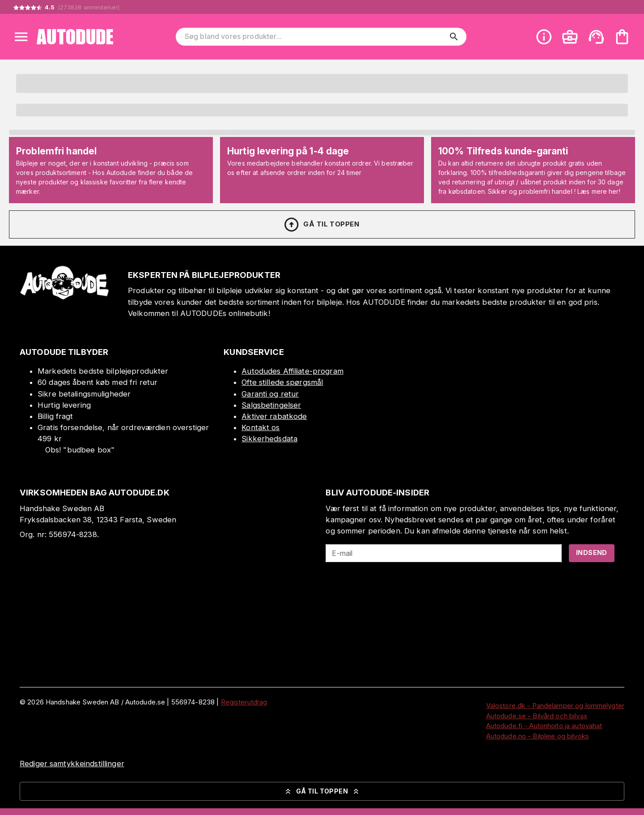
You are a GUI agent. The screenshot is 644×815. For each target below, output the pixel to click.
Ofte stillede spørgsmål (282, 382)
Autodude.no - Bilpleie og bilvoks (538, 736)
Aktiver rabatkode (274, 416)
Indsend (592, 553)
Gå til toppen (321, 225)
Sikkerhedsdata (269, 439)
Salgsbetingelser (271, 405)
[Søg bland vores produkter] (315, 37)
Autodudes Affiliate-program (292, 371)
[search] (454, 37)
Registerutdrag (244, 702)
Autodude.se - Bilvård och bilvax (537, 716)
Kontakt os (261, 427)
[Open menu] (21, 37)
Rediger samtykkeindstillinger (72, 764)
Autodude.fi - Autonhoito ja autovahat (544, 726)
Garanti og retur (270, 394)
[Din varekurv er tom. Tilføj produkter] (622, 37)
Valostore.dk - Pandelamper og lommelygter (555, 706)
